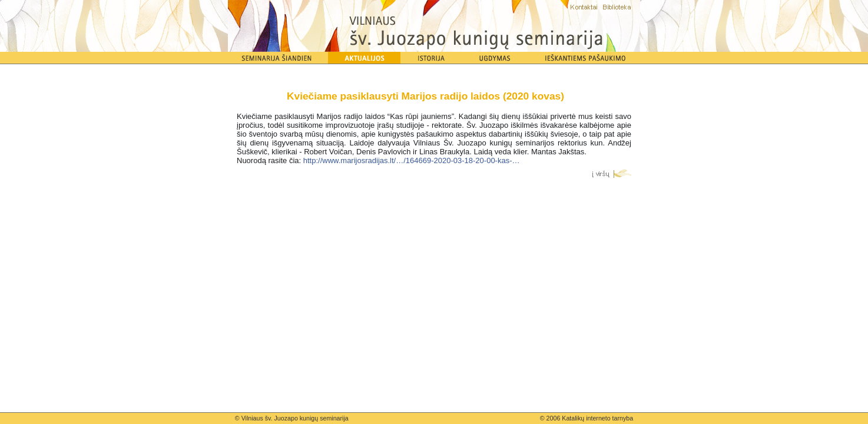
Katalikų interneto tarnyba (597, 418)
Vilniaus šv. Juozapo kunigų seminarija (295, 418)
